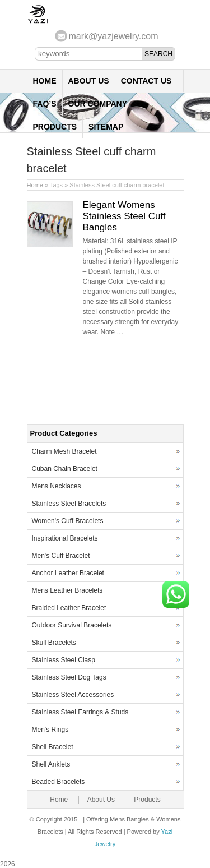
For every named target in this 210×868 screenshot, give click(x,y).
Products (55, 127)
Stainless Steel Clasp (64, 660)
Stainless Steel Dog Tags (69, 677)
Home (45, 81)
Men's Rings (50, 730)
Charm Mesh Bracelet (64, 451)
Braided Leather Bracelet (69, 608)
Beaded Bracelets (59, 782)
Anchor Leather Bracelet (68, 573)
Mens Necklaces (57, 486)
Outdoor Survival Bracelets (72, 625)
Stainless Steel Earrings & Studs (80, 712)
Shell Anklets (51, 764)
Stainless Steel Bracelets (69, 504)
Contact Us (146, 81)
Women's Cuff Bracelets (68, 521)
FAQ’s (45, 104)
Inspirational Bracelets (65, 538)
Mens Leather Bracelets (67, 590)
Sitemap (106, 127)
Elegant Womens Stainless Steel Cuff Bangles (124, 216)
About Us (89, 81)
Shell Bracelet (53, 747)
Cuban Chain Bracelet (65, 469)
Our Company (98, 104)
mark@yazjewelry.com (114, 36)
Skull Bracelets (54, 643)
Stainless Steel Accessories (73, 695)
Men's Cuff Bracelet (61, 556)
